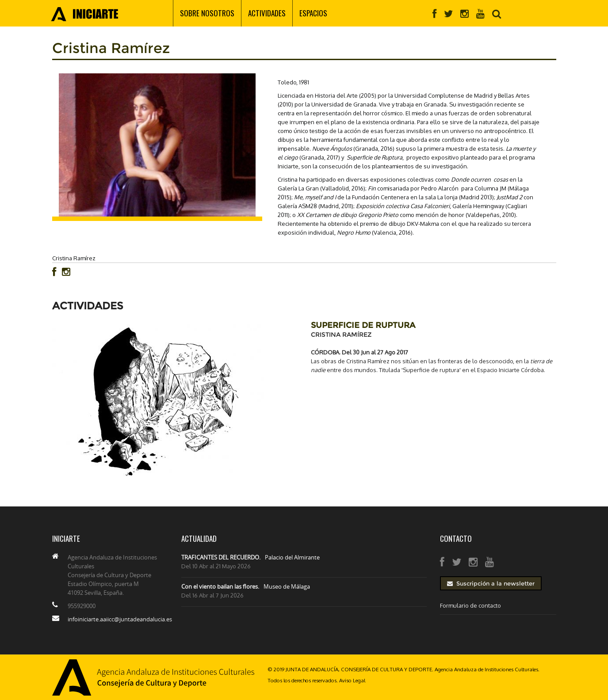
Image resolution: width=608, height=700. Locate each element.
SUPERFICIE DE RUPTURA (363, 325)
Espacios (313, 13)
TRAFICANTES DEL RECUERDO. (221, 557)
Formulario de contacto (470, 605)
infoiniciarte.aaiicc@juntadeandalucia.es (120, 619)
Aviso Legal (352, 680)
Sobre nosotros (207, 13)
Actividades (267, 13)
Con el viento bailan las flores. (220, 586)
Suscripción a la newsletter (491, 583)
